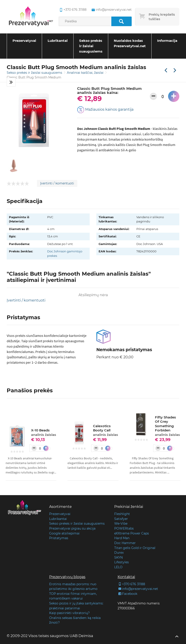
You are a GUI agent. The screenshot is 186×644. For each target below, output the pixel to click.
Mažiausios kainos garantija (105, 110)
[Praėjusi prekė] (166, 71)
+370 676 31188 (131, 584)
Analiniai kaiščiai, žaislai (86, 73)
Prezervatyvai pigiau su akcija (72, 528)
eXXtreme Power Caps (132, 533)
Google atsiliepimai (64, 533)
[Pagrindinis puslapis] (31, 17)
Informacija (167, 41)
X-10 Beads (44, 432)
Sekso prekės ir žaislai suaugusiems (91, 46)
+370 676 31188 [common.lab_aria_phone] (73, 10)
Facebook (127, 594)
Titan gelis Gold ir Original (135, 548)
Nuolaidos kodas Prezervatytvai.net (130, 43)
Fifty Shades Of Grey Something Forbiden (167, 426)
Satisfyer (121, 519)
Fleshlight (122, 514)
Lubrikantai (58, 41)
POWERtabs (124, 528)
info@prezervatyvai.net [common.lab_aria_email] (111, 10)
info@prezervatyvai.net (138, 589)
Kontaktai (126, 577)
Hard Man (122, 538)
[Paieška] (122, 21)
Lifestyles (122, 562)
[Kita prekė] (175, 71)
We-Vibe (121, 524)
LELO (118, 567)
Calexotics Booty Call (106, 430)
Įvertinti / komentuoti (57, 183)
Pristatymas (59, 538)
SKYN (118, 557)
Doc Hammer (125, 543)
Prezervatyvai (24, 41)
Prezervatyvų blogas (67, 577)
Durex (119, 553)
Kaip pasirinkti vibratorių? (69, 613)
